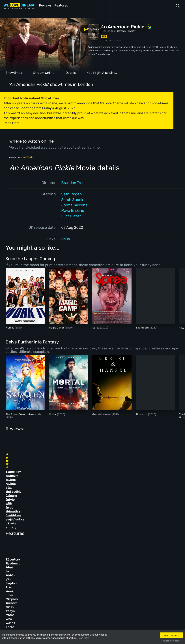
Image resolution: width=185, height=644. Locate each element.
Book (33, 574)
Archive (81, 574)
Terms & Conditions (88, 582)
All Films (36, 582)
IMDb (66, 239)
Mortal (53, 414)
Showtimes (14, 72)
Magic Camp (57, 327)
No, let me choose (172, 641)
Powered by (21, 157)
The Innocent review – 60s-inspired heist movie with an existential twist (23, 465)
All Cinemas (59, 566)
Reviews (45, 5)
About (80, 566)
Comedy (121, 31)
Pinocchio (142, 414)
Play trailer (16, 27)
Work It (10, 327)
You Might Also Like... (102, 72)
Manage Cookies (86, 598)
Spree (96, 327)
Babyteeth (143, 327)
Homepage (36, 566)
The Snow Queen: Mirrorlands (23, 414)
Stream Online (44, 72)
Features (62, 5)
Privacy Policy (85, 590)
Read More (83, 638)
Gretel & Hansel (102, 414)
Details (71, 72)
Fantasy (131, 31)
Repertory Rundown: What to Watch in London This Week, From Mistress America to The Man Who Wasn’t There (146, 529)
